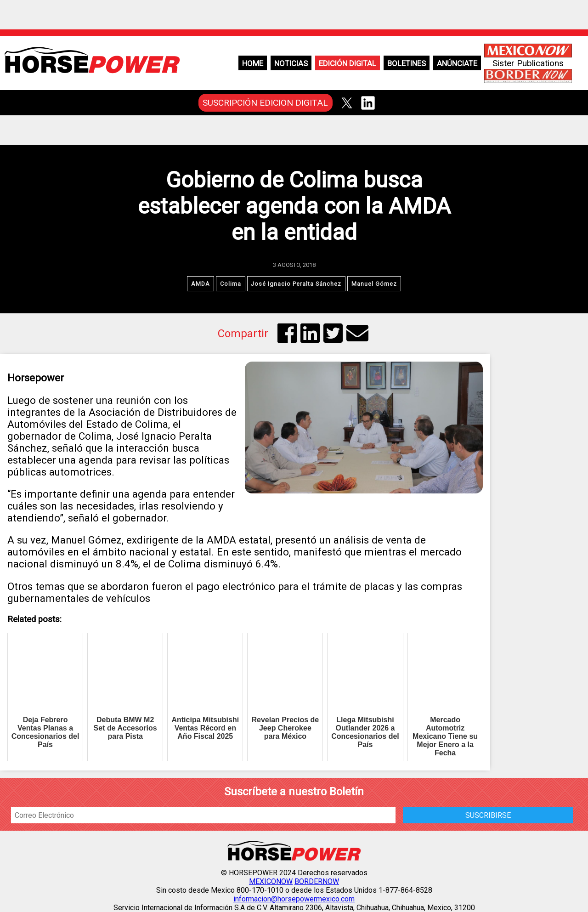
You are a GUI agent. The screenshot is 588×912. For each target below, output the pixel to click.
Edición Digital (348, 63)
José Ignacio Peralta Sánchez (297, 284)
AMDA (201, 284)
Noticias (291, 63)
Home (253, 63)
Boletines (407, 63)
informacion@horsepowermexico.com (294, 899)
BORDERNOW (317, 881)
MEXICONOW (271, 881)
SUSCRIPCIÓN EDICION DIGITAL (265, 103)
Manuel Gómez (375, 284)
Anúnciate (457, 63)
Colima (231, 284)
